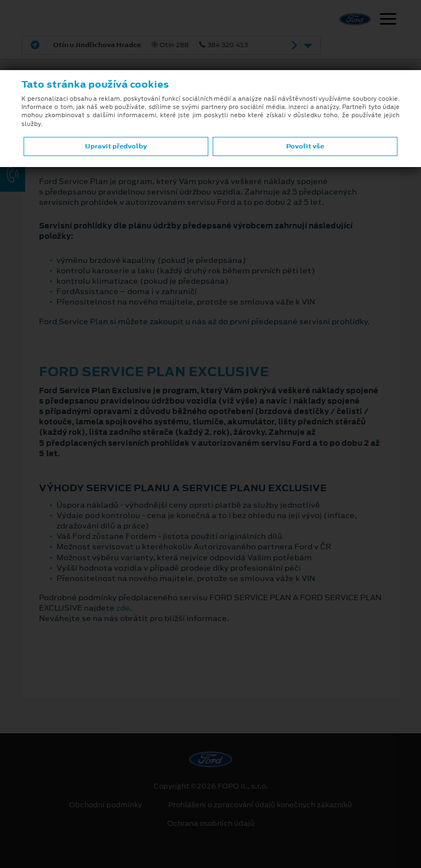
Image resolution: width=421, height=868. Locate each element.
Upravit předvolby (116, 146)
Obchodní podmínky (106, 805)
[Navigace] (388, 20)
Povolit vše (305, 146)
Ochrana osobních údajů (211, 824)
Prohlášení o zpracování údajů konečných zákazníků (260, 805)
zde (123, 608)
